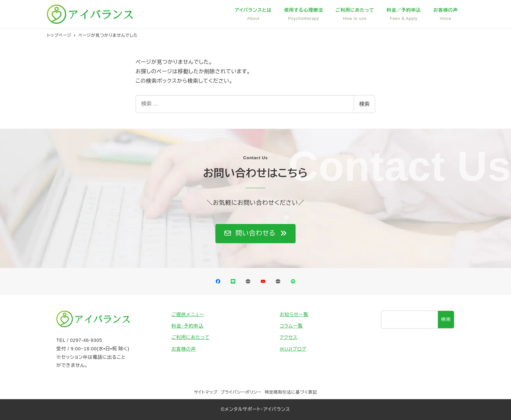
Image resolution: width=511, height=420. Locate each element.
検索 (364, 104)
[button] (255, 234)
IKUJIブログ (293, 349)
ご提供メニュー (188, 315)
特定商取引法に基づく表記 (291, 392)
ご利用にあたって (190, 337)
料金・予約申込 (187, 326)
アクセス (289, 337)
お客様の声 (184, 349)
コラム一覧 (291, 326)
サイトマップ (206, 392)
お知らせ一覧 (294, 315)
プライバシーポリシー (241, 392)
